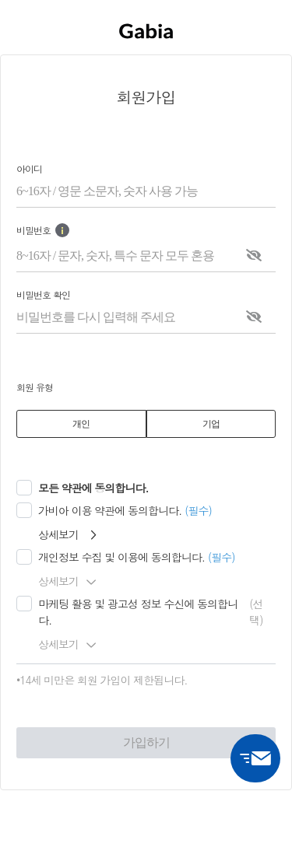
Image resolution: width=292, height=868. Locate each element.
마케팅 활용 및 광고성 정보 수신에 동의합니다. (138, 612)
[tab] (81, 424)
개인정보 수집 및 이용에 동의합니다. (121, 557)
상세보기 (67, 534)
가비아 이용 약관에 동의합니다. (110, 510)
